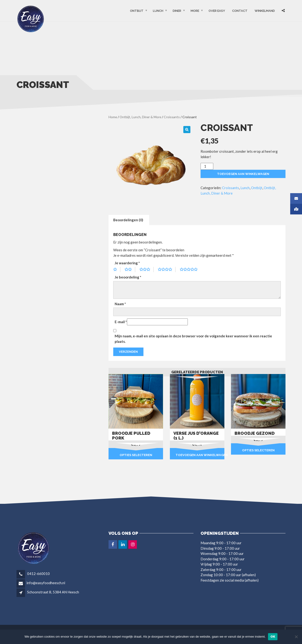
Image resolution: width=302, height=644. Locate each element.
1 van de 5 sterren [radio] (117, 270)
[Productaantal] (207, 166)
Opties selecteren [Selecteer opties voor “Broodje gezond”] (258, 450)
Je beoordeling (128, 277)
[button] (187, 130)
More (195, 11)
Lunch (158, 11)
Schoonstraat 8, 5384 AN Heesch (53, 592)
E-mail (121, 322)
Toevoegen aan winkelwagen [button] (200, 455)
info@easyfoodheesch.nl (46, 583)
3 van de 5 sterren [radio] (147, 270)
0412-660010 (38, 574)
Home (113, 117)
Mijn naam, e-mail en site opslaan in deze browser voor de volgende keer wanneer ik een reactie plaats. (193, 339)
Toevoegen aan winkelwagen (243, 174)
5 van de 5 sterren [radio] (190, 270)
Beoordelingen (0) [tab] (128, 220)
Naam (120, 304)
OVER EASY (217, 11)
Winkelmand (265, 11)
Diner (177, 11)
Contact (240, 11)
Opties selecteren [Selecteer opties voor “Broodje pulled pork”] (136, 455)
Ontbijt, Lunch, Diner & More (140, 117)
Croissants (172, 117)
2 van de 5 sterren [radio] (130, 270)
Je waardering (127, 263)
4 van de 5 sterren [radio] (167, 270)
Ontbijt (137, 11)
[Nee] (296, 637)
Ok (273, 637)
